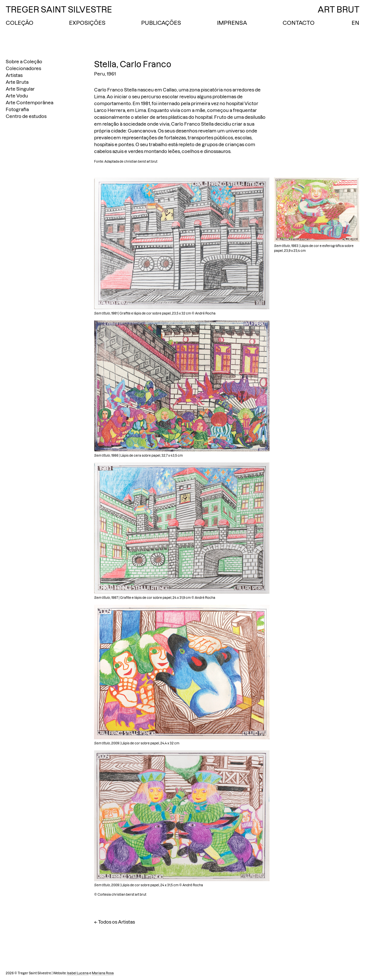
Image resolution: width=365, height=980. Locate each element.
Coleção (20, 23)
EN (355, 23)
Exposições (87, 23)
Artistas (14, 75)
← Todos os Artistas (114, 922)
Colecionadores (23, 68)
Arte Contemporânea (30, 103)
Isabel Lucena (78, 973)
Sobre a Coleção (24, 62)
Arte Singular (20, 89)
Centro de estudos (26, 116)
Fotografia (17, 109)
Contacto (299, 23)
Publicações (161, 23)
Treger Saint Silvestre (59, 10)
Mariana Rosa (103, 973)
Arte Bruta (17, 82)
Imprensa (232, 23)
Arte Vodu (17, 96)
